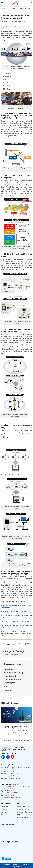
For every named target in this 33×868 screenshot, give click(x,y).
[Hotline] (16, 771)
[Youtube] (13, 757)
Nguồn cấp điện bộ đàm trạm (14, 673)
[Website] (3, 757)
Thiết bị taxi (8, 691)
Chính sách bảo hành (23, 807)
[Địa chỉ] (16, 768)
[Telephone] (16, 774)
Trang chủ (4, 8)
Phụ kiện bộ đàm (10, 683)
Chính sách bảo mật (23, 810)
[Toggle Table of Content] (12, 27)
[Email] (16, 778)
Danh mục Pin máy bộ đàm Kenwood (14, 612)
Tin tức (3, 818)
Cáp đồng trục (9, 670)
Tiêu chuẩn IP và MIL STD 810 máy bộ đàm (16, 622)
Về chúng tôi (5, 807)
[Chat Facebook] (8, 757)
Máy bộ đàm (8, 687)
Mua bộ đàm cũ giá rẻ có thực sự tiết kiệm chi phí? (16, 727)
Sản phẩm (4, 810)
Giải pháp (4, 812)
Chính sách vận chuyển (24, 817)
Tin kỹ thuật (12, 8)
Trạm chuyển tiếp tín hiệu (13, 679)
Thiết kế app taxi (10, 676)
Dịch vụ (4, 815)
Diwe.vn (19, 866)
